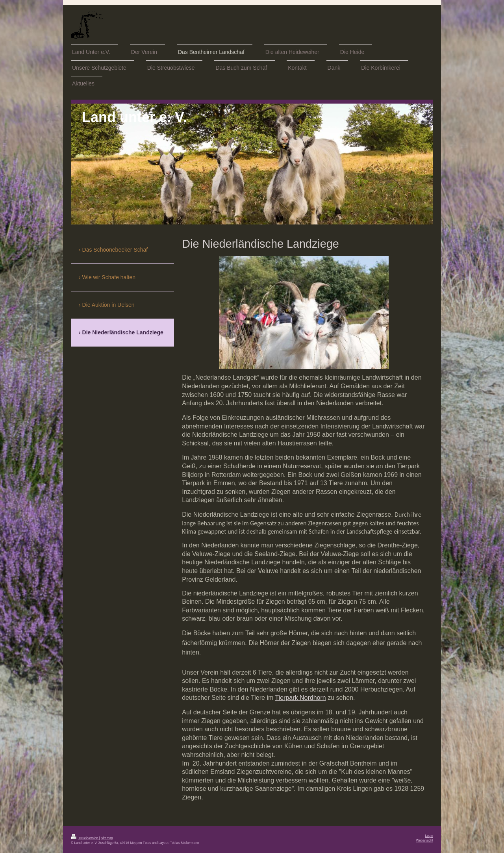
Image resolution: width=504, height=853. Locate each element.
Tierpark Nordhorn (300, 698)
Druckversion (85, 838)
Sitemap (107, 838)
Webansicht (424, 840)
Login (429, 836)
